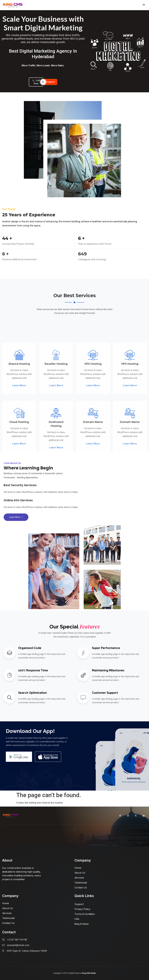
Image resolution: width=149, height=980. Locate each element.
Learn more (16, 517)
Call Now (36, 82)
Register (51, 82)
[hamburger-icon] (144, 5)
